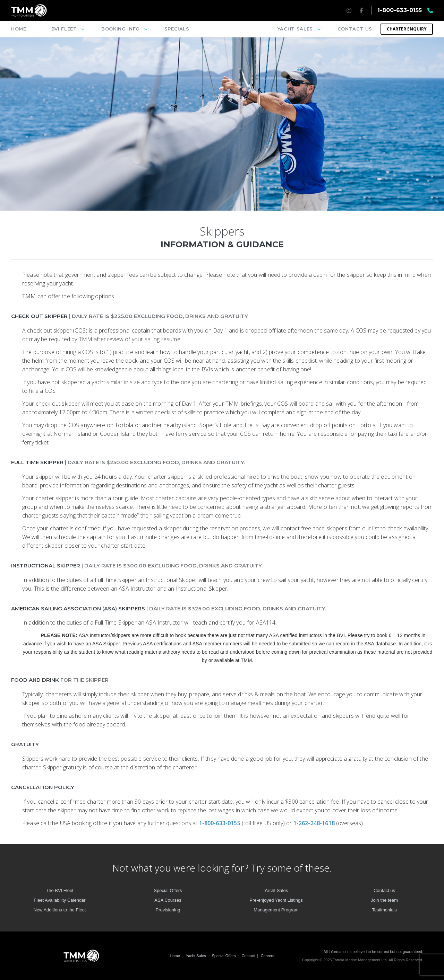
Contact (248, 956)
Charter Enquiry (407, 29)
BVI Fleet (64, 29)
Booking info (121, 29)
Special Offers (224, 956)
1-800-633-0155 (220, 823)
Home (19, 29)
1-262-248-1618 (315, 823)
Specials (177, 29)
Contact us (355, 29)
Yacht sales (295, 29)
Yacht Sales (196, 956)
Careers (267, 956)
